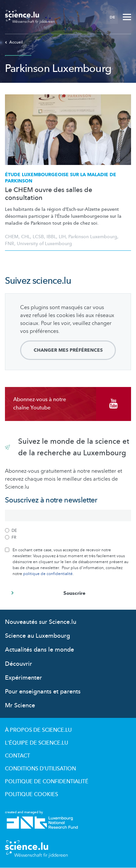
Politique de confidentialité (47, 782)
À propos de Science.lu (38, 730)
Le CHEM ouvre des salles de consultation (49, 194)
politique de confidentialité (48, 574)
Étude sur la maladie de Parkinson (61, 178)
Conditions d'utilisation (40, 769)
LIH (62, 237)
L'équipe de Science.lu (36, 743)
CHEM (12, 237)
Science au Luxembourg (37, 636)
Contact (17, 756)
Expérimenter (23, 678)
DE (112, 17)
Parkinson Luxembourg (93, 237)
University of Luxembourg (44, 244)
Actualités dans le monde (39, 650)
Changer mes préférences (68, 350)
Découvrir (18, 664)
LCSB (38, 237)
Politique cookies (32, 794)
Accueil (14, 42)
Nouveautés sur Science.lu (41, 622)
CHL (26, 237)
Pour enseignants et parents (43, 692)
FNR (10, 244)
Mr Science (20, 706)
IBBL (51, 237)
